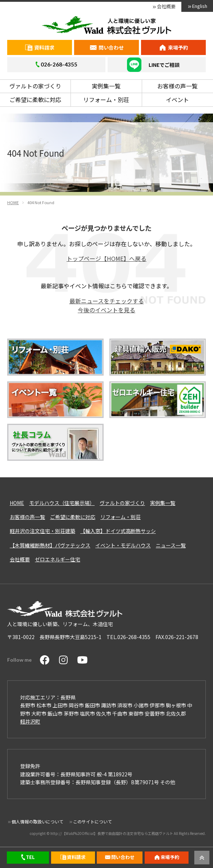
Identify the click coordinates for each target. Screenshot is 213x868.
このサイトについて (92, 821)
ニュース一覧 (171, 545)
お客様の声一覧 (177, 86)
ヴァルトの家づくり (35, 86)
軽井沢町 (30, 721)
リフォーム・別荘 (106, 100)
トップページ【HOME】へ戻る (106, 258)
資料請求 (44, 47)
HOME (17, 503)
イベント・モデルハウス (123, 545)
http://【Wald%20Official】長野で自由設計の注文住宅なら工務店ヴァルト (112, 833)
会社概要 (166, 6)
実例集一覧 (106, 86)
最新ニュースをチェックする (107, 301)
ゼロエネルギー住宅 (58, 559)
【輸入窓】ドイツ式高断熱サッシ (118, 531)
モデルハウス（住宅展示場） (62, 503)
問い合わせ (111, 47)
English (200, 6)
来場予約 (178, 47)
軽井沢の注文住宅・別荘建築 (42, 531)
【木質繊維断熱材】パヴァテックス (50, 545)
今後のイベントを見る (106, 310)
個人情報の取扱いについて (37, 821)
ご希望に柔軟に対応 (35, 100)
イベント (177, 100)
